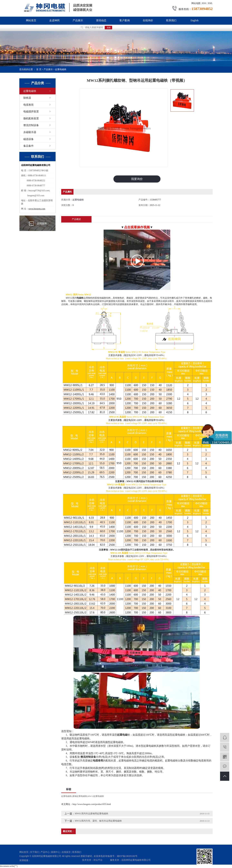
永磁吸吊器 (30, 132)
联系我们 (171, 20)
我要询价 (137, 179)
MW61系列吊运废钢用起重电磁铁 (92, 814)
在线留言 (66, 852)
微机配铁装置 (31, 118)
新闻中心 (56, 852)
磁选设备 (29, 139)
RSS (204, 3)
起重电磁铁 (61, 69)
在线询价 (148, 20)
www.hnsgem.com (37, 209)
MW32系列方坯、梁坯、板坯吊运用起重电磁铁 (98, 821)
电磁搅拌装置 (31, 112)
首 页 (39, 69)
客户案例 (125, 20)
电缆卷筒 (29, 105)
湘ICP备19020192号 (127, 856)
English (195, 20)
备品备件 (29, 146)
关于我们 (34, 852)
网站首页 (31, 20)
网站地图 (196, 3)
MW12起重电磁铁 (96, 796)
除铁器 (27, 98)
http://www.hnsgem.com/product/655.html (92, 804)
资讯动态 (101, 20)
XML (210, 3)
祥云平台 (98, 860)
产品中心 (45, 852)
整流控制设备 (31, 125)
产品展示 (78, 20)
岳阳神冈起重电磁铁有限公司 (136, 860)
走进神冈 (54, 20)
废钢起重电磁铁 (80, 796)
